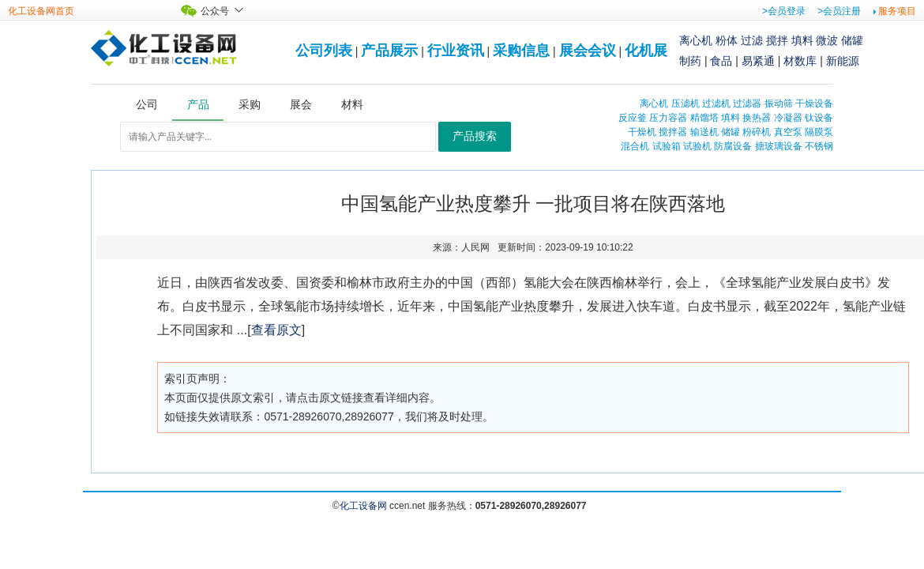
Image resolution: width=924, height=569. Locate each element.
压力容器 (668, 118)
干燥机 (642, 132)
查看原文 (276, 330)
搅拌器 (673, 132)
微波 (827, 40)
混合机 (635, 146)
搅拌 (777, 40)
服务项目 (897, 11)
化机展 (646, 51)
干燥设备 (814, 104)
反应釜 (633, 118)
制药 (690, 61)
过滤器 (747, 104)
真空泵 (788, 132)
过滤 (752, 40)
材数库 (800, 61)
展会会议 (588, 51)
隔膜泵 (819, 132)
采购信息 (521, 51)
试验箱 (667, 146)
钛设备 (819, 118)
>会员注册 (839, 11)
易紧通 (758, 61)
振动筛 (779, 104)
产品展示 (389, 51)
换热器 (757, 118)
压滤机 (685, 104)
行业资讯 (456, 51)
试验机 (697, 146)
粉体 (727, 40)
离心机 (696, 40)
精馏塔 (704, 118)
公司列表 (324, 51)
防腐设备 (733, 146)
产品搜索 (475, 136)
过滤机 (716, 104)
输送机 (704, 132)
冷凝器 (788, 118)
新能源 (843, 61)
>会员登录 (784, 11)
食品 (721, 61)
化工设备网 (363, 506)
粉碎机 (757, 132)
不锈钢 (819, 146)
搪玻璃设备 (779, 146)
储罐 (852, 40)
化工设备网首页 (41, 11)
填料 (802, 40)
